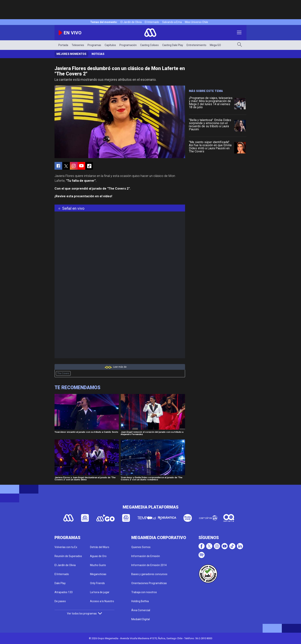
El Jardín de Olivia (131, 22)
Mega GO (215, 45)
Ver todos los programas (84, 613)
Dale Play (60, 583)
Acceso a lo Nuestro (102, 601)
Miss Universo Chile (196, 22)
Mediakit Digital (141, 619)
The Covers (63, 373)
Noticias (98, 54)
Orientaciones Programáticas (149, 583)
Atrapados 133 (64, 592)
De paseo (60, 601)
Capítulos (110, 45)
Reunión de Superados (68, 556)
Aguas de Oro (98, 556)
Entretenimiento (196, 45)
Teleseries (78, 45)
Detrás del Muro (100, 547)
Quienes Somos (141, 547)
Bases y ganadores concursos (149, 574)
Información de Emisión (146, 556)
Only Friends (97, 583)
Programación (128, 45)
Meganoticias (98, 574)
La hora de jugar (100, 592)
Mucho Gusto (98, 565)
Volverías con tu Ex (66, 547)
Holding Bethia (140, 601)
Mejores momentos (71, 54)
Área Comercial (141, 610)
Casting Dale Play (173, 45)
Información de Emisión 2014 (149, 565)
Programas (94, 45)
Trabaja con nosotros (144, 592)
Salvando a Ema (172, 22)
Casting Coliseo (149, 45)
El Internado (152, 22)
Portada (63, 45)
